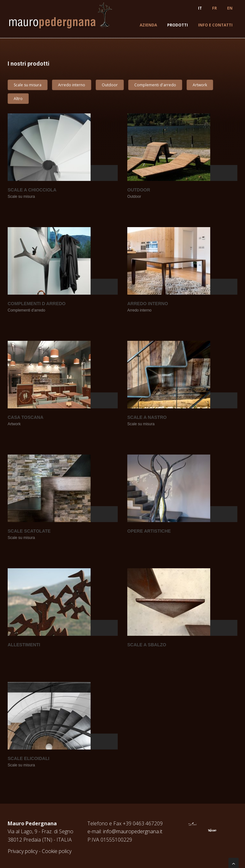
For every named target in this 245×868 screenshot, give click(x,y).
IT (200, 8)
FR (215, 8)
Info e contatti (215, 25)
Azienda (148, 25)
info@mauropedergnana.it (133, 831)
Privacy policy (23, 851)
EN (230, 8)
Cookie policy (57, 851)
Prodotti (178, 25)
